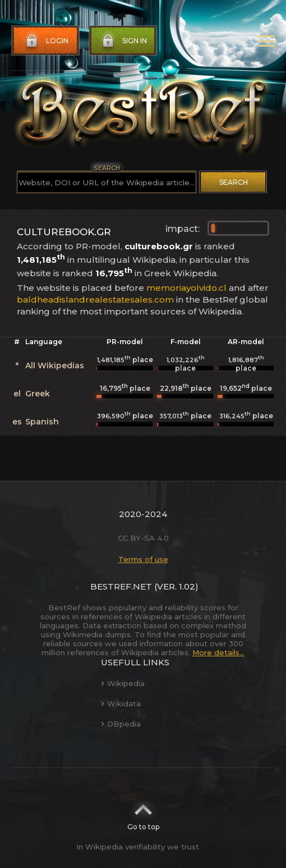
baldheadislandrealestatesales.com (95, 300)
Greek (38, 394)
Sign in (123, 41)
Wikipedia (123, 683)
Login (46, 41)
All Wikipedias (55, 366)
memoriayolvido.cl (186, 288)
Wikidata (121, 703)
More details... (218, 652)
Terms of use (143, 559)
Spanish (42, 422)
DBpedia (121, 724)
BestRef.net (121, 586)
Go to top (143, 814)
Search (234, 182)
